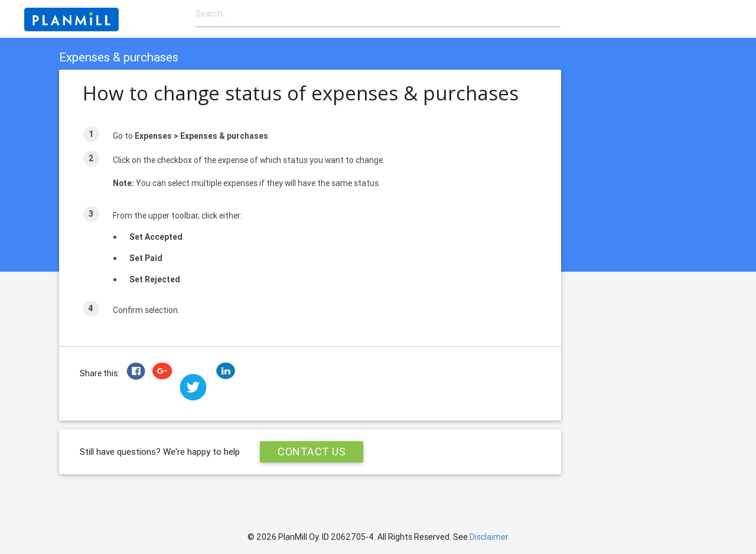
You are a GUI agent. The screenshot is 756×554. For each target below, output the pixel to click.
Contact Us (312, 452)
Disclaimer (489, 537)
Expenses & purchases (119, 57)
